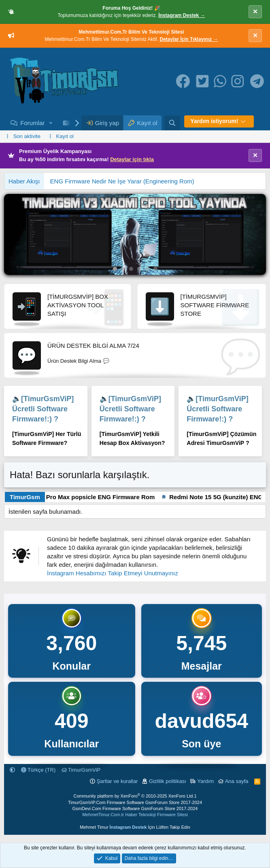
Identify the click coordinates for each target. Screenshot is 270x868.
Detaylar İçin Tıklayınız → (189, 39)
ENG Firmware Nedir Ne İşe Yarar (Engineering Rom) (122, 181)
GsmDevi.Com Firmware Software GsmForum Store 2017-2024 (135, 808)
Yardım (205, 781)
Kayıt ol (65, 136)
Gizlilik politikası (168, 781)
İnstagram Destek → (182, 15)
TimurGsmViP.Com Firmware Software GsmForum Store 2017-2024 (135, 802)
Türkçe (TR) (38, 770)
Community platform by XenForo (134, 796)
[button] (51, 123)
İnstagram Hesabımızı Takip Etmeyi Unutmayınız (113, 573)
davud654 (201, 721)
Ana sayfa (237, 781)
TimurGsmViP (81, 770)
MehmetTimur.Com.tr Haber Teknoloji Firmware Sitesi (135, 815)
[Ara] (172, 123)
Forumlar (32, 123)
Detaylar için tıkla (132, 159)
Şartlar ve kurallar (117, 781)
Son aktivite (27, 136)
